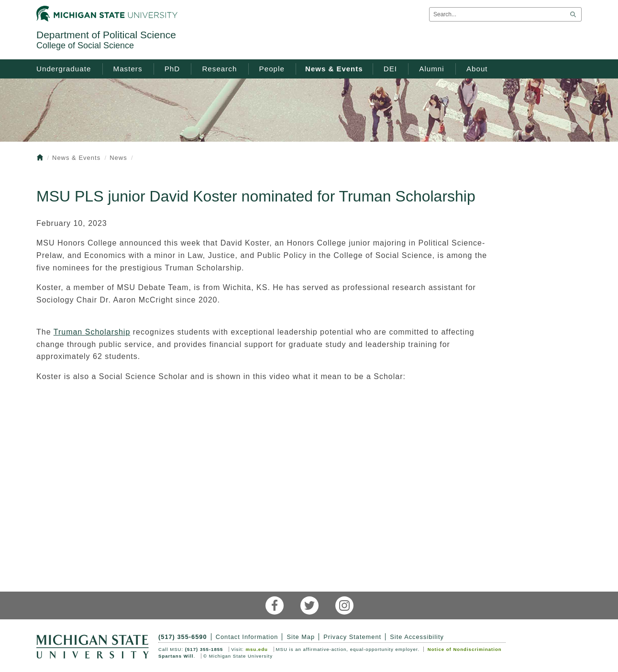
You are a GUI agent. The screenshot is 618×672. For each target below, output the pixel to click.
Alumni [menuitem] (431, 69)
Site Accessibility (417, 637)
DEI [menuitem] (390, 69)
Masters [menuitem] (128, 69)
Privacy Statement (352, 637)
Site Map (301, 637)
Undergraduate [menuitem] (64, 69)
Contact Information (247, 637)
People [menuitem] (272, 69)
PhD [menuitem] (172, 69)
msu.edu (256, 649)
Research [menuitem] (219, 69)
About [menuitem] (477, 69)
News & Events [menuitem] (334, 69)
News (118, 158)
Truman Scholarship (92, 332)
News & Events (76, 158)
